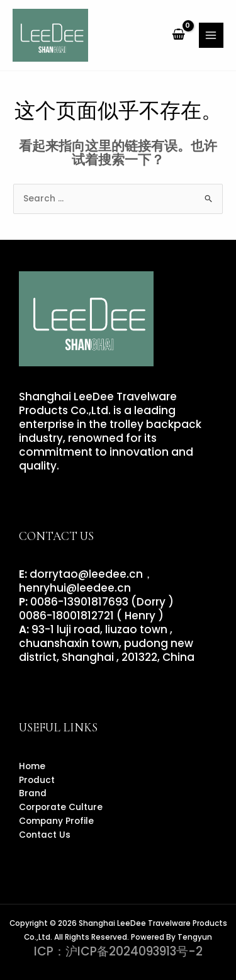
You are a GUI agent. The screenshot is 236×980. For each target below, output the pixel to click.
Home (32, 766)
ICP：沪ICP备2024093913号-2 (118, 951)
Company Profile (56, 821)
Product (37, 780)
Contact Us (45, 835)
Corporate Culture (61, 807)
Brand (33, 793)
